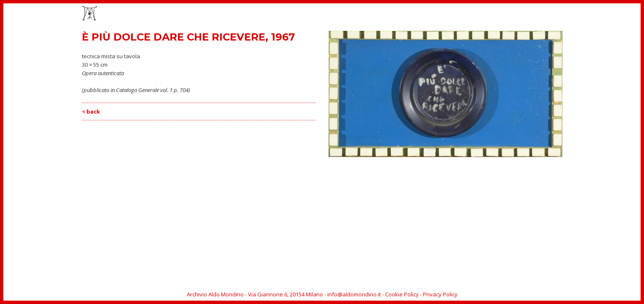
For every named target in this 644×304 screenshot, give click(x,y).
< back (91, 111)
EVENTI (429, 14)
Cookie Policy (402, 294)
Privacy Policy (440, 294)
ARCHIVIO (534, 14)
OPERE (402, 14)
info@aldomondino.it (354, 294)
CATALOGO (462, 14)
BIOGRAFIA (499, 14)
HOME (376, 14)
